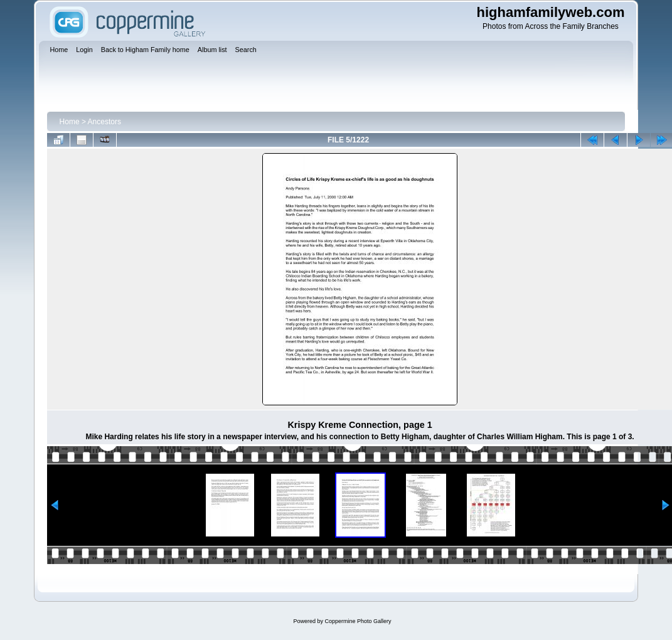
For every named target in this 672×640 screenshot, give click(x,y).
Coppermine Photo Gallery (358, 621)
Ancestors (104, 122)
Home (70, 122)
